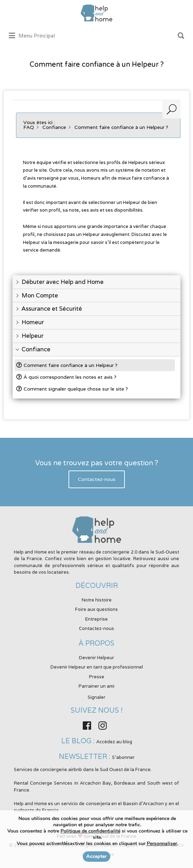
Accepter (96, 856)
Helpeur (33, 336)
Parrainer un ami (96, 686)
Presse (97, 677)
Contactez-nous (97, 479)
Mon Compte (40, 296)
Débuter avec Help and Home (63, 282)
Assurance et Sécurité (52, 309)
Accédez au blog (114, 742)
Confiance (36, 349)
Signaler (96, 697)
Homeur (33, 322)
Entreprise (96, 619)
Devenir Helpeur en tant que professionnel (97, 667)
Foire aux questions (96, 609)
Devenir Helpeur (96, 658)
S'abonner (123, 757)
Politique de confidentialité (90, 831)
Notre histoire (97, 600)
